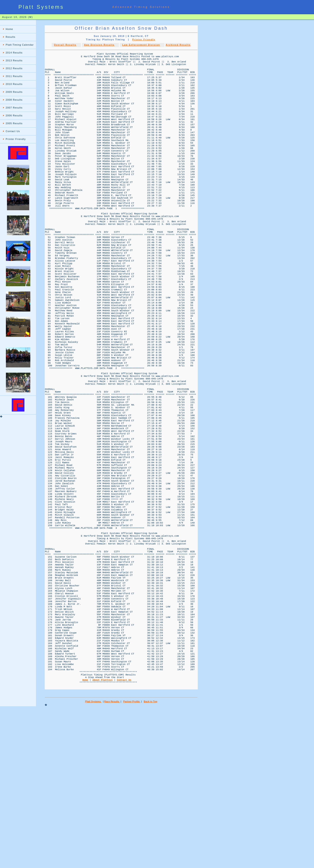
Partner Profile (132, 861)
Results (10, 37)
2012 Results (14, 68)
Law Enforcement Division (141, 45)
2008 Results (14, 100)
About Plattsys (102, 837)
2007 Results (14, 108)
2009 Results (14, 92)
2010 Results (14, 84)
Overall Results (65, 45)
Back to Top (150, 861)
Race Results (112, 861)
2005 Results (14, 123)
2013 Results (14, 60)
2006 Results (14, 115)
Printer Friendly (16, 139)
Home (9, 29)
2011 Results (14, 76)
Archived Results (178, 45)
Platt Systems (93, 861)
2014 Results (14, 53)
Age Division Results (99, 45)
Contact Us (13, 131)
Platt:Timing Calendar (20, 45)
